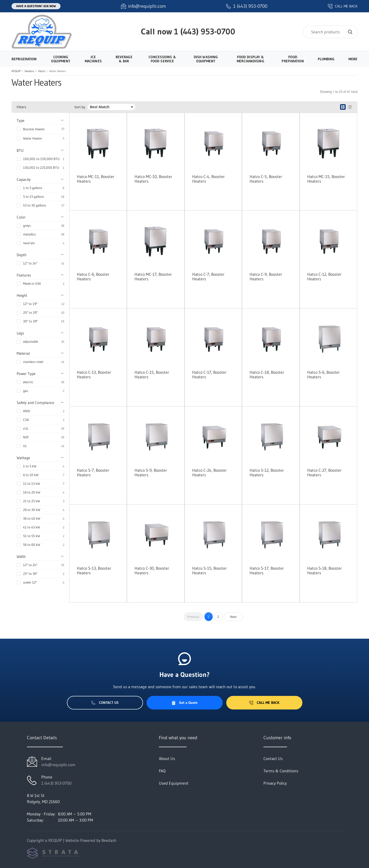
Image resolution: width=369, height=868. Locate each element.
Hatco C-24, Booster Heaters (209, 472)
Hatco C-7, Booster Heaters (208, 277)
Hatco (42, 71)
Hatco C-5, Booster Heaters (266, 179)
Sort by (80, 107)
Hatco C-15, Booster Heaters (152, 374)
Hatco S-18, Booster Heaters (325, 570)
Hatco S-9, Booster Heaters (151, 472)
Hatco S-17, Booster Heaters (267, 570)
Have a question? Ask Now (36, 6)
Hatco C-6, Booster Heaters (93, 277)
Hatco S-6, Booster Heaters (324, 374)
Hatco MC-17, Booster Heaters (153, 277)
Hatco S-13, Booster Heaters (94, 570)
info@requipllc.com (58, 765)
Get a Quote (184, 703)
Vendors (29, 71)
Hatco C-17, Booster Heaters (209, 374)
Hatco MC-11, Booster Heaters (96, 179)
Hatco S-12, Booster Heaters (267, 472)
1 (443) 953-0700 (205, 31)
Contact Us (105, 703)
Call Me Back (264, 703)
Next (233, 617)
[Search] (330, 32)
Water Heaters (58, 71)
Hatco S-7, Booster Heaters (93, 472)
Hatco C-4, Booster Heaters (208, 179)
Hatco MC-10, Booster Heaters (153, 179)
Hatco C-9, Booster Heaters (266, 277)
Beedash (109, 840)
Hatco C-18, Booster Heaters (267, 374)
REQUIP (16, 71)
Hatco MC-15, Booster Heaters (326, 179)
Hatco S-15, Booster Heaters (209, 570)
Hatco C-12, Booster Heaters (324, 277)
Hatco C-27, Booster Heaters (324, 472)
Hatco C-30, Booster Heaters (152, 570)
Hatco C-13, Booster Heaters (94, 374)
